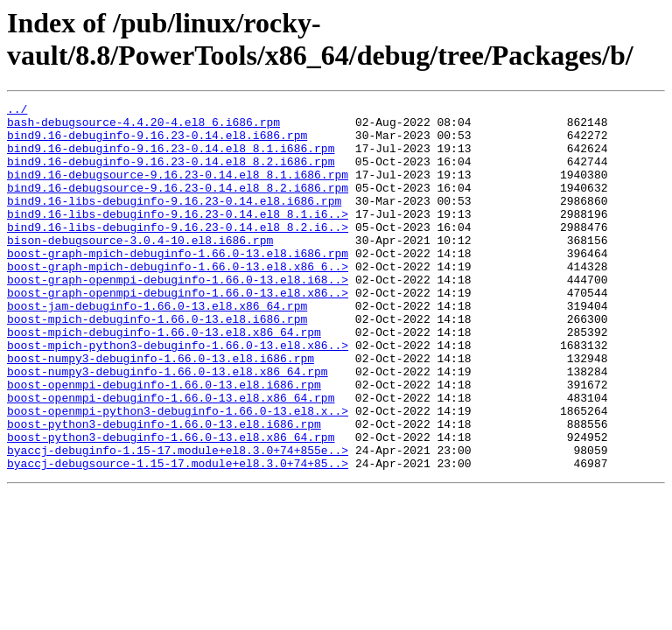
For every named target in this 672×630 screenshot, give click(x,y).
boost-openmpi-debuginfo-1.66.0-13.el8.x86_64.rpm (171, 458)
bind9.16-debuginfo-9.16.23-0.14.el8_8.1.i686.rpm (171, 158)
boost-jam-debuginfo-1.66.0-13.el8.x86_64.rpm (157, 347)
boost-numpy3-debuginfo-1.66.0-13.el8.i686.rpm (161, 410)
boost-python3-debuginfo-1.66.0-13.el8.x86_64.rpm (171, 505)
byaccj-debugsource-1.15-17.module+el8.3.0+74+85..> (178, 536)
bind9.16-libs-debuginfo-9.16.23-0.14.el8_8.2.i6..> (178, 253)
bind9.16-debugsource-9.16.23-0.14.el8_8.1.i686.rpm (178, 190)
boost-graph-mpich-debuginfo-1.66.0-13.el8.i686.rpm (178, 284)
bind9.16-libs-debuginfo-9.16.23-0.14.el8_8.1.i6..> (178, 237)
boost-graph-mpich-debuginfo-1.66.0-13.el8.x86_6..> (178, 300)
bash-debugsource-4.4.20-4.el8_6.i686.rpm (143, 127)
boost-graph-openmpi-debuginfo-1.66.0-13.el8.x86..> (178, 332)
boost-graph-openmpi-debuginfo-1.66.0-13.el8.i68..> (178, 316)
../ (17, 111)
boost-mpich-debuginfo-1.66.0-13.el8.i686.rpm (157, 363)
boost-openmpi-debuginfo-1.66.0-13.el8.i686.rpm (164, 442)
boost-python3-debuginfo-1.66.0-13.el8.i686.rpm (164, 489)
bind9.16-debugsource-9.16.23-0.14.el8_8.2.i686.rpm (178, 206)
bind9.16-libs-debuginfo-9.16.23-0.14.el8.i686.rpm (174, 221)
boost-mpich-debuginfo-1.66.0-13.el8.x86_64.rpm (164, 379)
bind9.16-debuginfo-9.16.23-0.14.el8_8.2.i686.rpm (171, 174)
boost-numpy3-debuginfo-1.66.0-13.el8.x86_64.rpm (168, 426)
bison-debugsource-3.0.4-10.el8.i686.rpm (140, 269)
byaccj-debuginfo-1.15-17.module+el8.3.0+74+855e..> (178, 521)
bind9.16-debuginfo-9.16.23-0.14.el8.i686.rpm (157, 143)
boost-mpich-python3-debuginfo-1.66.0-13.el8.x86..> (178, 395)
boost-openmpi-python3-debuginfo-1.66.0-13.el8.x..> (178, 473)
